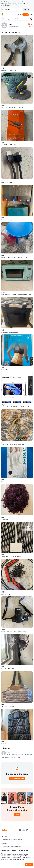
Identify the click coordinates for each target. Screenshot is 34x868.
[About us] (31, 15)
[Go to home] (2, 15)
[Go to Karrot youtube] (27, 830)
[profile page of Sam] (4, 25)
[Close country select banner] (32, 2)
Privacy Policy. (20, 859)
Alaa (8, 752)
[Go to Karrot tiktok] (31, 830)
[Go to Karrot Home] (6, 830)
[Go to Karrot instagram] (24, 830)
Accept (29, 864)
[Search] (31, 19)
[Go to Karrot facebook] (20, 830)
